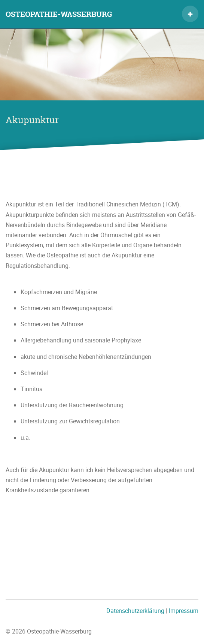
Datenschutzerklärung (135, 611)
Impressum (184, 611)
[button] (190, 14)
